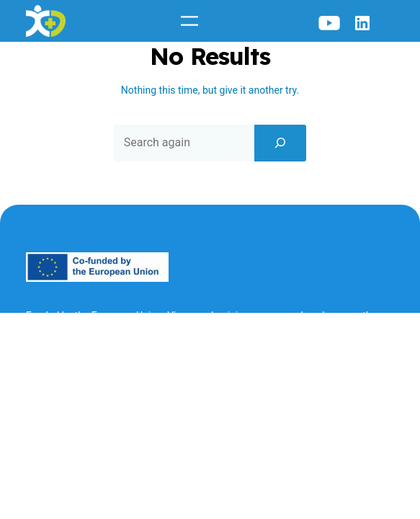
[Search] (280, 143)
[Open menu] (189, 21)
